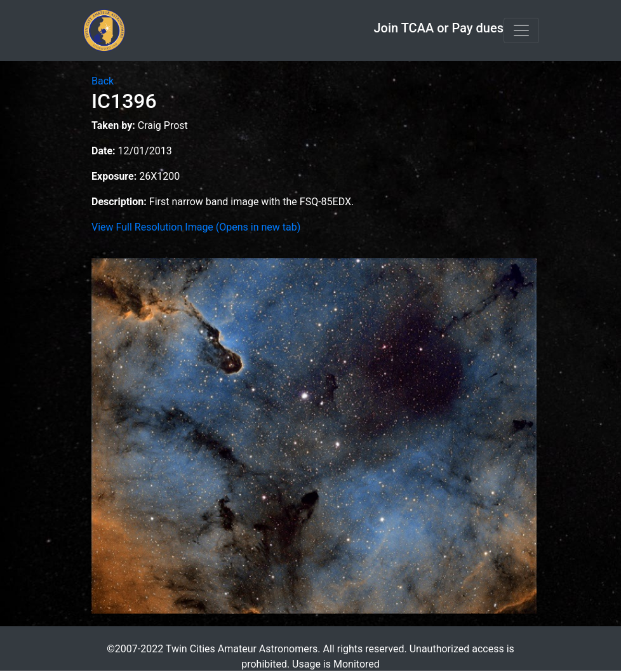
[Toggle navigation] (521, 30)
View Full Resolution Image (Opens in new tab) (196, 227)
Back (103, 81)
